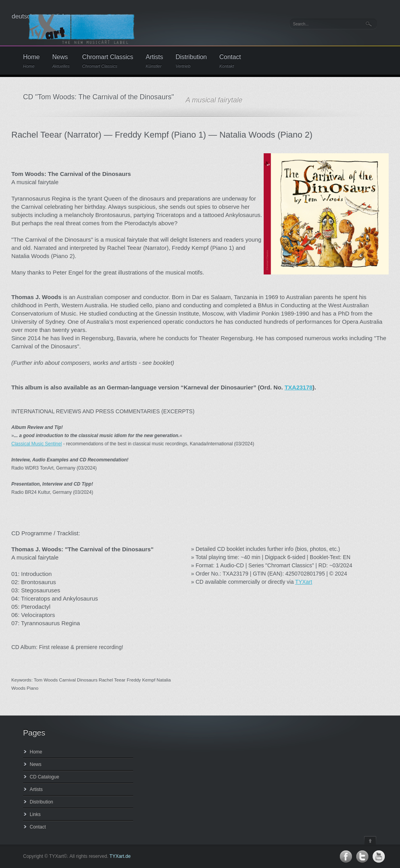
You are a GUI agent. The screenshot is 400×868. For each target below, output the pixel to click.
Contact (230, 61)
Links (35, 814)
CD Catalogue (44, 777)
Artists (154, 61)
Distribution (191, 61)
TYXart (304, 582)
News (61, 61)
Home (31, 61)
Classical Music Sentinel (37, 444)
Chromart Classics (108, 61)
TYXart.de (120, 856)
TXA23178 (298, 387)
